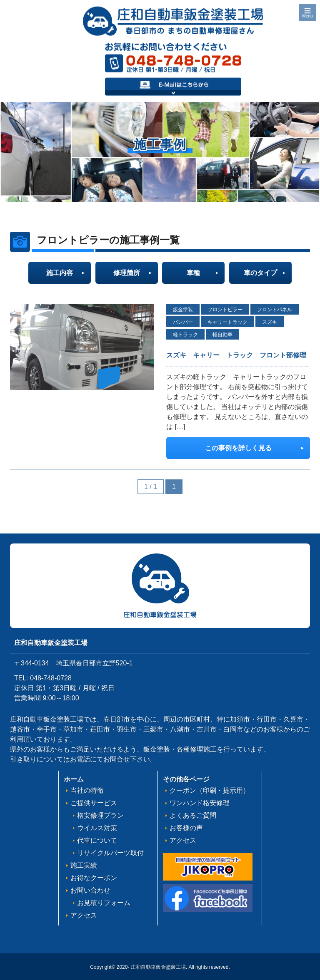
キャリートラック (227, 322)
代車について (97, 840)
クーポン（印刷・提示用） (210, 790)
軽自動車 (222, 335)
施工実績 (84, 865)
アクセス (84, 915)
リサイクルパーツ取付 (110, 853)
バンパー (183, 322)
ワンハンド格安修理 (200, 803)
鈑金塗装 (183, 310)
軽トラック (185, 335)
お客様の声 (186, 828)
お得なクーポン (94, 878)
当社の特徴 (87, 790)
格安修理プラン (100, 815)
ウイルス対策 (97, 828)
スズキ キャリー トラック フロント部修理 (236, 355)
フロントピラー (225, 310)
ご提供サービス (94, 803)
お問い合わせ (90, 890)
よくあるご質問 (193, 815)
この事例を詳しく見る (238, 448)
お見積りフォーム (104, 903)
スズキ (270, 322)
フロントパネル (275, 310)
